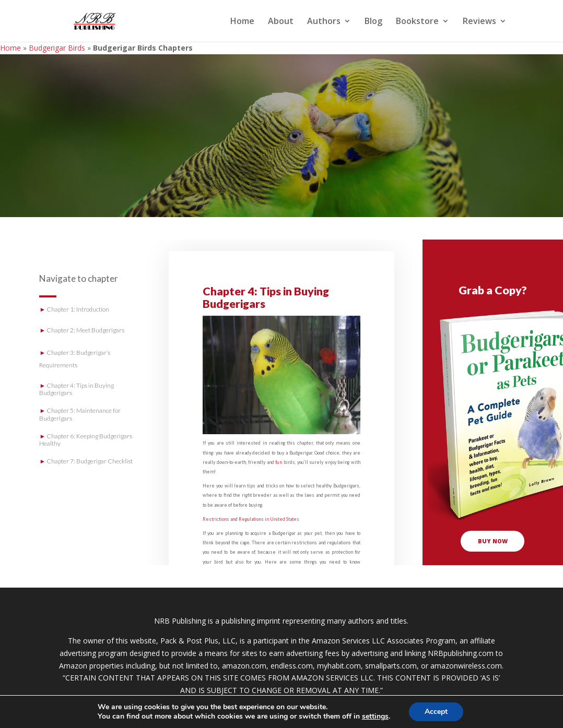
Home (242, 22)
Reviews (479, 22)
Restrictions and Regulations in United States (251, 519)
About (281, 22)
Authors (324, 22)
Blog (373, 22)
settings (375, 717)
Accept (436, 712)
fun (279, 462)
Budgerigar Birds (57, 48)
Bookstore (417, 22)
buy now (493, 541)
